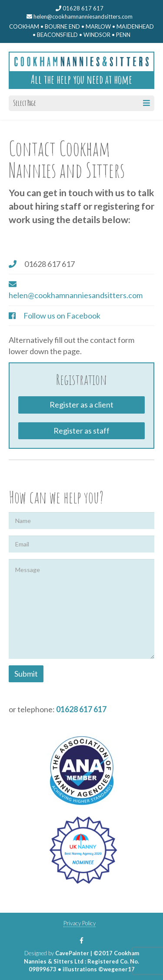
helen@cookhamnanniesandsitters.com (80, 16)
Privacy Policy (80, 923)
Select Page (81, 103)
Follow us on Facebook (62, 316)
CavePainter (72, 953)
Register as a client (81, 404)
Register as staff (81, 431)
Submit (26, 674)
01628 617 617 (81, 709)
